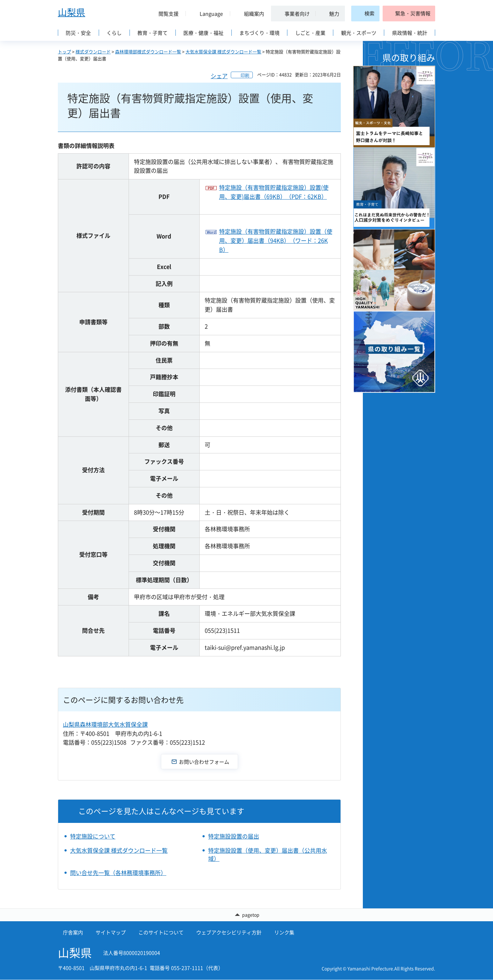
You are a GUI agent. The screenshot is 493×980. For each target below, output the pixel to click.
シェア (219, 76)
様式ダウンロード (93, 52)
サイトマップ (111, 933)
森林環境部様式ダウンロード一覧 (148, 52)
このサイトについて (161, 933)
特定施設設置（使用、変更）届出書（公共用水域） (268, 854)
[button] (166, 14)
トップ (64, 52)
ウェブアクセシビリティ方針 (229, 933)
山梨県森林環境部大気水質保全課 (105, 724)
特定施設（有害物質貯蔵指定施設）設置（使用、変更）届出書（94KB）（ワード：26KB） (276, 241)
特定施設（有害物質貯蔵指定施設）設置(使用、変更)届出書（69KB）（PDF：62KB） (274, 192)
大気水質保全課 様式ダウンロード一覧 (223, 52)
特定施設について (93, 836)
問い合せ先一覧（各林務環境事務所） (118, 873)
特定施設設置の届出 (234, 836)
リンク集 (284, 933)
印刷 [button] (245, 75)
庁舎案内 (73, 933)
